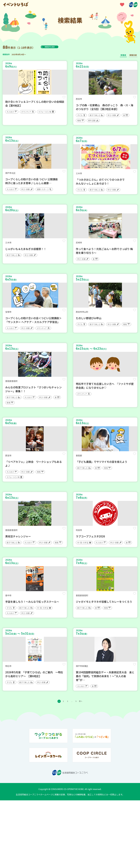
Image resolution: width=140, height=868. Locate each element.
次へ (85, 769)
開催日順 (133, 55)
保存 (63, 99)
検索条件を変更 (56, 47)
